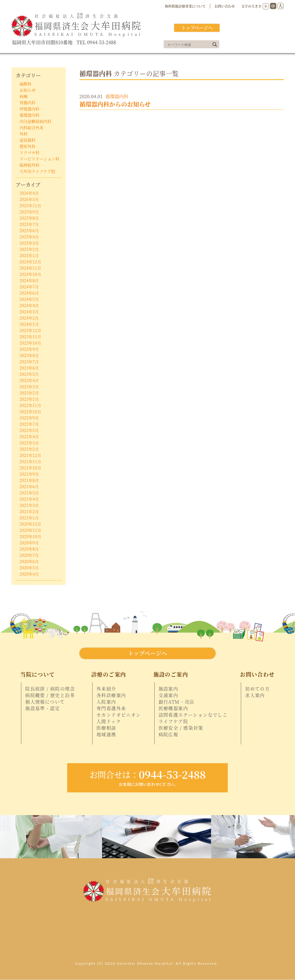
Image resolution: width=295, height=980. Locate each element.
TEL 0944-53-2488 (96, 42)
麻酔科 (26, 84)
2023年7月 (29, 362)
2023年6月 (29, 368)
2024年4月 (29, 305)
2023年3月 (29, 387)
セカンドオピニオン (119, 715)
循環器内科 (117, 96)
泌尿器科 (28, 140)
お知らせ (28, 90)
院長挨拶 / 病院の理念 (50, 689)
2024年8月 (29, 280)
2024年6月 (29, 293)
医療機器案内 (173, 708)
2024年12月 (30, 262)
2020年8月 (29, 549)
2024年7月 (29, 287)
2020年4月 (29, 574)
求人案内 (255, 695)
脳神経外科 (29, 165)
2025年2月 (29, 249)
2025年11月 (30, 205)
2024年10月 (30, 274)
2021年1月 (29, 518)
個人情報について (45, 702)
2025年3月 (29, 243)
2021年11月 (30, 461)
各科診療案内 (111, 695)
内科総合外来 (31, 127)
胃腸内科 (28, 102)
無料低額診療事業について (185, 6)
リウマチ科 (29, 152)
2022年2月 (29, 449)
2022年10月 (30, 412)
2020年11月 (30, 530)
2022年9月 (29, 418)
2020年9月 (29, 543)
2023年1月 (29, 399)
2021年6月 (29, 486)
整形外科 (28, 146)
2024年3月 (29, 312)
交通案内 (168, 695)
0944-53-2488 (147, 774)
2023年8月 (29, 355)
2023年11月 (30, 337)
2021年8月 (29, 480)
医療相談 (106, 728)
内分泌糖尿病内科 (35, 121)
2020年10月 (30, 536)
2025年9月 (29, 212)
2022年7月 (29, 424)
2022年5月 (29, 430)
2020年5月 (29, 568)
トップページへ (197, 28)
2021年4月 (29, 499)
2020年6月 (29, 561)
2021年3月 (29, 505)
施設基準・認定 (43, 708)
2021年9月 (29, 474)
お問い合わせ (225, 6)
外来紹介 (106, 689)
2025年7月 (29, 224)
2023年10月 (30, 343)
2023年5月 (29, 374)
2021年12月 (30, 455)
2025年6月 (29, 230)
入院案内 (106, 702)
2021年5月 (29, 493)
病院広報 (168, 735)
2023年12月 (30, 330)
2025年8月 (29, 218)
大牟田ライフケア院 (37, 171)
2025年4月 (29, 237)
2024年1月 (29, 324)
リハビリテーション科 (39, 159)
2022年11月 (30, 405)
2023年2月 (29, 393)
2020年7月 (29, 555)
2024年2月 (29, 318)
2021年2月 (29, 511)
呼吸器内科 (29, 109)
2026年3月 (29, 199)
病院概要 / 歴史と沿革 (50, 695)
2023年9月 (29, 349)
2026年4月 (29, 193)
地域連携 (106, 735)
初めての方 (257, 689)
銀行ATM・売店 (177, 702)
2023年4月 (29, 380)
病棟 (24, 96)
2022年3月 (29, 443)
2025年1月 (29, 255)
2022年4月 (29, 437)
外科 (24, 134)
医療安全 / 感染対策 (181, 728)
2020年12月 (30, 524)
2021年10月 (30, 468)
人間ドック (109, 721)
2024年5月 (29, 299)
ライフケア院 (173, 721)
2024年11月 (30, 268)
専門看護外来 (111, 708)
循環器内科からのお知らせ (115, 104)
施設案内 (168, 689)
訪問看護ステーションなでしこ (193, 715)
